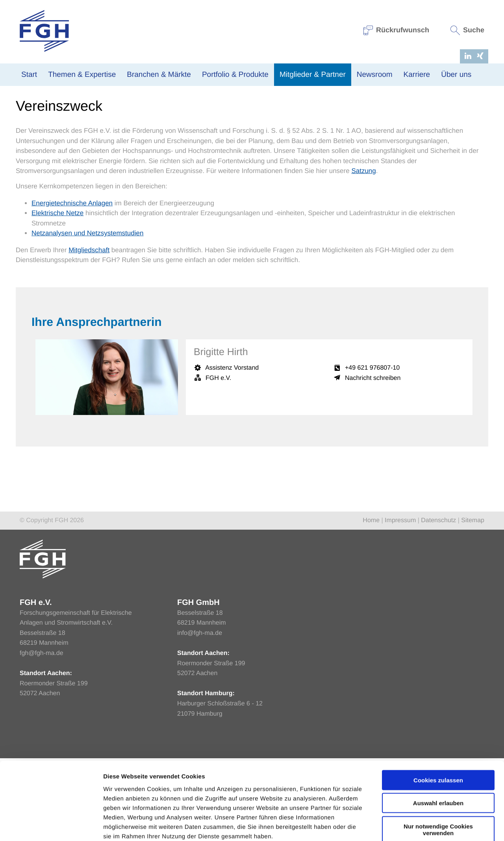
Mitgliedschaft (89, 333)
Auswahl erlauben (438, 760)
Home (23, 155)
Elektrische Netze (57, 296)
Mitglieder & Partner (313, 75)
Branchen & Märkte (159, 75)
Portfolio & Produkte (235, 75)
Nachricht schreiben (373, 461)
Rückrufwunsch (397, 30)
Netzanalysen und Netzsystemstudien (87, 316)
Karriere (417, 75)
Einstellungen (419, 825)
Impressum (400, 603)
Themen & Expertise (82, 75)
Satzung (363, 254)
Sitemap (473, 603)
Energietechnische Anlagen (72, 286)
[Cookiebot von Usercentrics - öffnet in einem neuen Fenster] (51, 826)
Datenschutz (438, 603)
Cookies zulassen (438, 737)
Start (29, 75)
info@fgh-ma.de (200, 716)
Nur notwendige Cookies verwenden (438, 787)
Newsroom (375, 75)
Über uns (456, 75)
